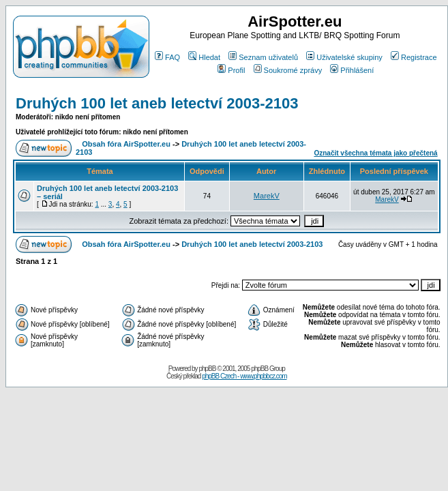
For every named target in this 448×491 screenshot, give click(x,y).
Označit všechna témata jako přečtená (375, 153)
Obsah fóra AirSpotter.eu (126, 144)
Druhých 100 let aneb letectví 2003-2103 (157, 103)
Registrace (414, 57)
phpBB (207, 369)
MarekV (267, 196)
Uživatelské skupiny (344, 57)
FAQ (167, 57)
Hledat (204, 57)
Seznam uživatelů (263, 57)
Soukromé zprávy (288, 70)
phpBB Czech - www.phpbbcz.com (244, 376)
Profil (231, 70)
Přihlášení (352, 70)
